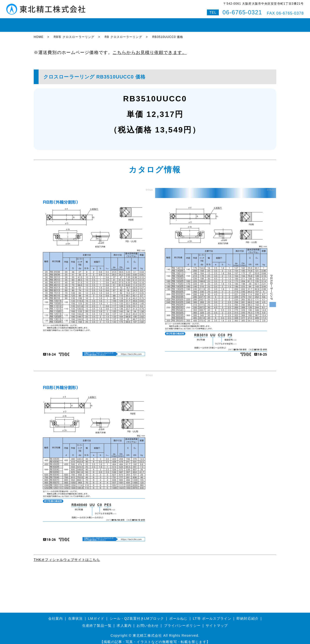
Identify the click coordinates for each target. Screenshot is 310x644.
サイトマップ (217, 621)
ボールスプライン (139, 23)
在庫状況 (62, 23)
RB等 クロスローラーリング (74, 33)
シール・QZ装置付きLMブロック (137, 614)
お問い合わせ (222, 23)
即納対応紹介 (172, 23)
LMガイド (85, 23)
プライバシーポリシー (182, 621)
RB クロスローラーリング (123, 33)
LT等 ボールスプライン (212, 614)
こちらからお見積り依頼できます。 (150, 48)
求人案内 (124, 621)
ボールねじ (109, 23)
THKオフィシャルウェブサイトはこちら (67, 555)
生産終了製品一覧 (97, 621)
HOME (42, 23)
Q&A (244, 23)
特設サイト (264, 23)
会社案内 (197, 23)
